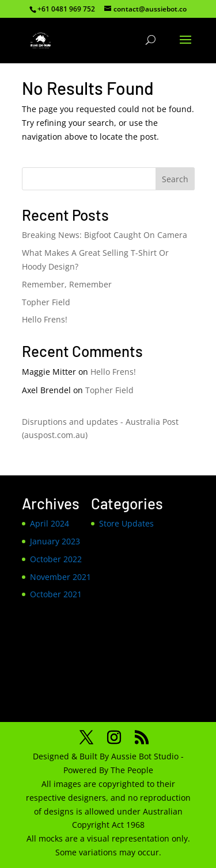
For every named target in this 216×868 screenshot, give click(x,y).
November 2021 (60, 577)
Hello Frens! (45, 319)
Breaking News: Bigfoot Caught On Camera (105, 235)
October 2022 (56, 559)
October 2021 (56, 594)
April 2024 (50, 523)
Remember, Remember (67, 284)
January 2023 (55, 541)
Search (175, 179)
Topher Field (46, 302)
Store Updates (126, 523)
